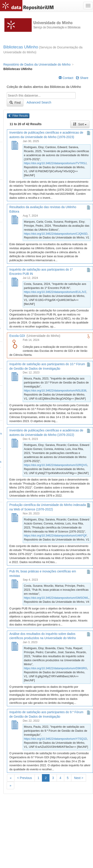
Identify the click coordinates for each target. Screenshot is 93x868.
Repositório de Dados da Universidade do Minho (37, 64)
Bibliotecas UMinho (21, 47)
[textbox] (41, 95)
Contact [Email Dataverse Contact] (66, 78)
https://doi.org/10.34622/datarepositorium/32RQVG (56, 465)
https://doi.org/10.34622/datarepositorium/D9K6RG (56, 668)
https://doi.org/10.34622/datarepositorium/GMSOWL (56, 598)
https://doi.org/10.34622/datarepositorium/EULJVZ (55, 292)
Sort (80, 124)
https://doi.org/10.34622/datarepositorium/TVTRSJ (55, 163)
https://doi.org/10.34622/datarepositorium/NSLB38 (55, 391)
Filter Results (18, 116)
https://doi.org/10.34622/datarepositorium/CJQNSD (56, 234)
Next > (79, 778)
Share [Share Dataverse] (82, 78)
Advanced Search (39, 102)
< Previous (25, 778)
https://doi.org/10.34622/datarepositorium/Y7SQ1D (55, 739)
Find (15, 103)
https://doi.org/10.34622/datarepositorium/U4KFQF (55, 536)
